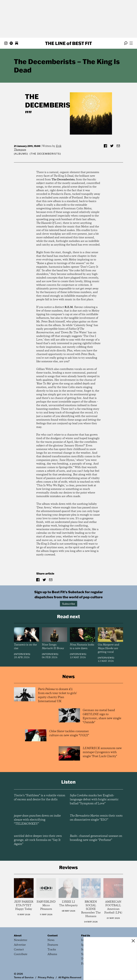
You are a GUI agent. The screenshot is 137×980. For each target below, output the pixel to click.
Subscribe (69, 604)
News (51, 934)
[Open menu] (131, 43)
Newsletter (21, 934)
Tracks (52, 943)
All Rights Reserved (70, 971)
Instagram (88, 934)
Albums (21, 154)
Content (53, 929)
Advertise (20, 939)
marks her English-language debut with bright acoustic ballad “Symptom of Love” (94, 793)
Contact (19, 943)
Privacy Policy (46, 971)
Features (53, 939)
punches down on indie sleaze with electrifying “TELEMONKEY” (37, 814)
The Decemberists (52, 101)
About (18, 929)
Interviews (22, 654)
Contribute (21, 948)
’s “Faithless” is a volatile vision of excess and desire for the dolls (40, 791)
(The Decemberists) (45, 154)
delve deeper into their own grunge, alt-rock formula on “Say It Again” (38, 834)
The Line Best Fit (68, 43)
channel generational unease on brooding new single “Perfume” (96, 832)
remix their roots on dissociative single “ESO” (96, 812)
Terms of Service (24, 971)
